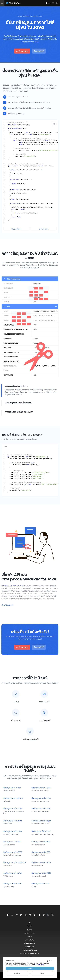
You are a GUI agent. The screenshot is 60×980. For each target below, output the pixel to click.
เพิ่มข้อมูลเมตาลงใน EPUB (13, 798)
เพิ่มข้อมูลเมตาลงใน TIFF (41, 852)
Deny (42, 973)
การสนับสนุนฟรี (30, 943)
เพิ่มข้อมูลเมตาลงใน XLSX (13, 884)
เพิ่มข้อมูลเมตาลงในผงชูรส (41, 821)
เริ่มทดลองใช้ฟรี (39, 51)
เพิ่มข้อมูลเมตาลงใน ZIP (40, 884)
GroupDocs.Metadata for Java (15, 85)
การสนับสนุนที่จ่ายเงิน (29, 950)
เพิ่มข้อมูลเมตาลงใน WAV (12, 873)
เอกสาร (29, 936)
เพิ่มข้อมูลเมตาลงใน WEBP (41, 873)
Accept (30, 968)
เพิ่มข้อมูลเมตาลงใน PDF (12, 842)
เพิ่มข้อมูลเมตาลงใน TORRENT (15, 863)
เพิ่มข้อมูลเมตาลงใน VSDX (41, 863)
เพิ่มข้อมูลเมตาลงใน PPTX (13, 852)
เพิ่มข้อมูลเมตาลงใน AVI (12, 788)
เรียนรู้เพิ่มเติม (6, 605)
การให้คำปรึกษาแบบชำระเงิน (29, 954)
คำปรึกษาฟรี (30, 947)
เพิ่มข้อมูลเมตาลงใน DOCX (42, 788)
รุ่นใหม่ (30, 930)
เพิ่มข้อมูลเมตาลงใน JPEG (13, 809)
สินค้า (29, 926)
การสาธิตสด (30, 940)
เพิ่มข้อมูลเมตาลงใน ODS (12, 831)
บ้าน (30, 923)
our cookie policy (39, 965)
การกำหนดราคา (30, 933)
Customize (18, 973)
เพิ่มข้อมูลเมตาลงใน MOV (41, 809)
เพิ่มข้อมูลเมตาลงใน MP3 (12, 821)
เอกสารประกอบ (44, 229)
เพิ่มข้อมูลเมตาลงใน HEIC (41, 798)
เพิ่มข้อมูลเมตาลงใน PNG (41, 842)
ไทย (48, 3)
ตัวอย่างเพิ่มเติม (16, 229)
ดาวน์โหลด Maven (22, 51)
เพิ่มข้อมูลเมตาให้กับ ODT (41, 831)
